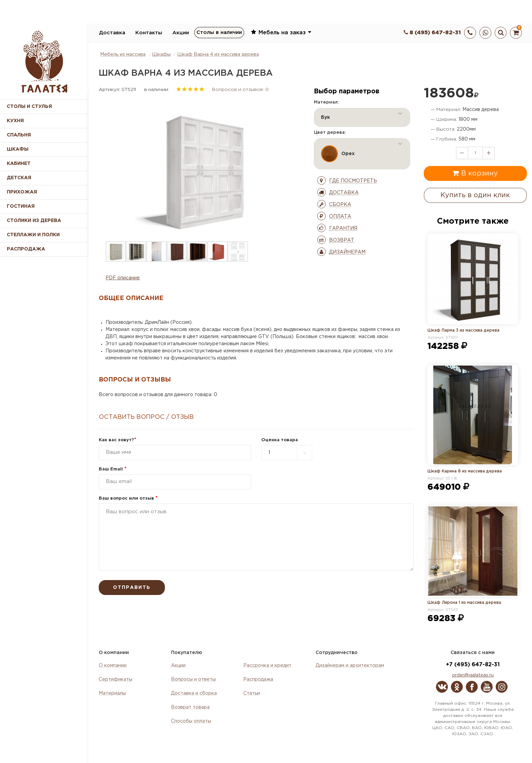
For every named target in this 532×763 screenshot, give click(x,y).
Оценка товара (280, 440)
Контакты (149, 33)
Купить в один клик (475, 195)
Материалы (112, 693)
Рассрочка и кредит (267, 666)
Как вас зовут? (118, 440)
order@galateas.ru (473, 675)
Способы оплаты (191, 721)
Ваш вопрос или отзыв (128, 498)
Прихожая (22, 192)
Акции (181, 33)
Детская (19, 178)
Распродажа (258, 680)
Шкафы (18, 149)
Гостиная (21, 206)
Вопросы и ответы (193, 680)
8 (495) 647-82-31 (432, 33)
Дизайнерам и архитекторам (350, 666)
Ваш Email (113, 469)
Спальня (19, 135)
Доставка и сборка (194, 693)
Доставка (112, 33)
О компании (113, 666)
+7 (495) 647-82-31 (473, 665)
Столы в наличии (219, 32)
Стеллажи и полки (33, 235)
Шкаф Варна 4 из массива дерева (218, 55)
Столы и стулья (29, 107)
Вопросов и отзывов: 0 (240, 90)
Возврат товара (190, 707)
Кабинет (19, 164)
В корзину (475, 173)
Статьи (252, 693)
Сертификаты (116, 680)
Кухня (15, 121)
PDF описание (123, 278)
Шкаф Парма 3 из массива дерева (463, 330)
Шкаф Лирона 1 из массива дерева (464, 603)
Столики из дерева (34, 221)
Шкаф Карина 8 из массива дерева (465, 471)
